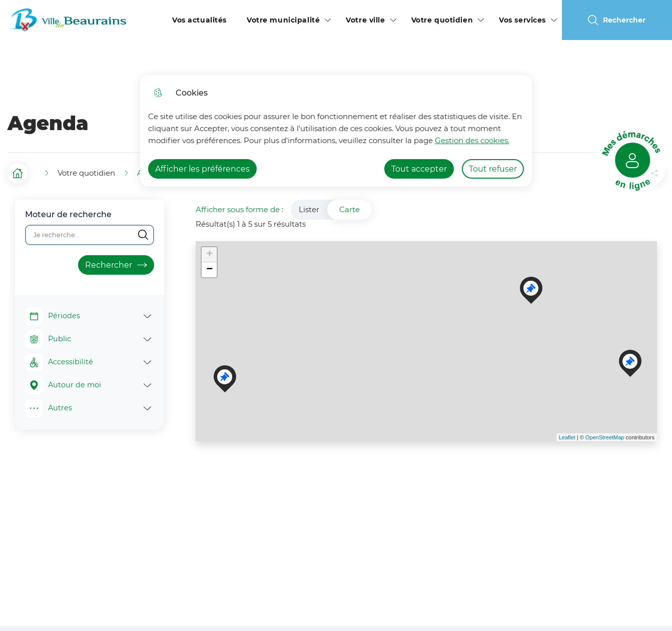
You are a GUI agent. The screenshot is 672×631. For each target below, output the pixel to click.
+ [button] (209, 255)
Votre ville (365, 20)
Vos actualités (199, 20)
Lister (309, 209)
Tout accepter (419, 169)
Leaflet (567, 437)
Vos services (522, 20)
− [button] (209, 270)
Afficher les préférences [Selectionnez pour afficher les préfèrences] (202, 169)
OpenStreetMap (605, 437)
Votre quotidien (442, 20)
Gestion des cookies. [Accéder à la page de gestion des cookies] (472, 140)
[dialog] (336, 131)
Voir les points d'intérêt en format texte (206, 459)
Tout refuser (493, 169)
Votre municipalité (283, 20)
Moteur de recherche (68, 214)
